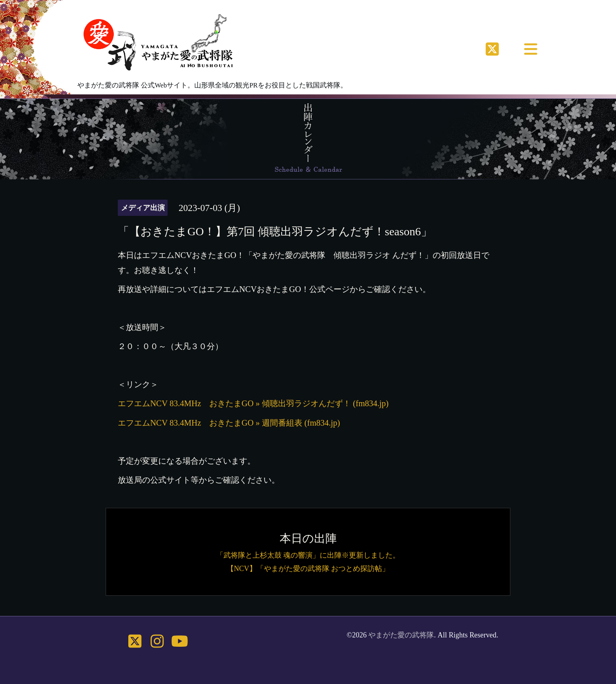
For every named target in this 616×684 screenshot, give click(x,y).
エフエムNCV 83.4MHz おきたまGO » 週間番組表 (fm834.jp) (229, 423)
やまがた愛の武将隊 (401, 635)
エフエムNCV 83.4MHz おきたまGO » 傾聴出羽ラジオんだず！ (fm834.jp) (253, 403)
